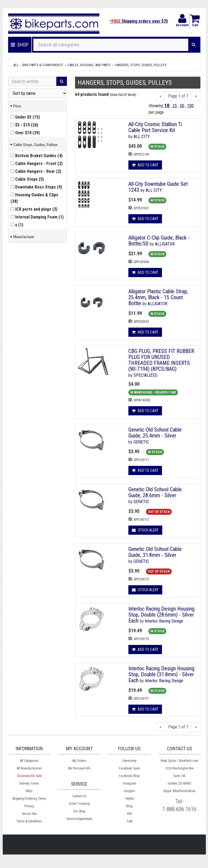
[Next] (196, 96)
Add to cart (145, 165)
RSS (129, 814)
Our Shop (79, 811)
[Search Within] (32, 81)
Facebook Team (129, 768)
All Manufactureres (29, 768)
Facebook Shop (129, 776)
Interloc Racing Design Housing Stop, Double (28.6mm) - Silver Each (161, 615)
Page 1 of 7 (178, 96)
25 (175, 106)
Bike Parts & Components (43, 65)
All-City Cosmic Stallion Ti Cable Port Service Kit (155, 127)
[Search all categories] (111, 45)
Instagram (129, 783)
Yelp (129, 821)
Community (129, 761)
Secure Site (29, 814)
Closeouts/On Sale (29, 776)
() (25, 117)
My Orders (79, 761)
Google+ (129, 791)
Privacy (29, 806)
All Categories (29, 761)
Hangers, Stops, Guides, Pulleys (141, 65)
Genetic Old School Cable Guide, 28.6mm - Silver (155, 492)
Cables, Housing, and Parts (89, 65)
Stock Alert (145, 530)
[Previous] (160, 96)
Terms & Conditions (29, 821)
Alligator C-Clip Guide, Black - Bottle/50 (159, 241)
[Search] (194, 45)
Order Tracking (79, 804)
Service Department (79, 819)
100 (190, 106)
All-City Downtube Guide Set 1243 (158, 187)
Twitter (129, 799)
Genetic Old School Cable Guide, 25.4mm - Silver (155, 433)
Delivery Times (29, 783)
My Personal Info (79, 768)
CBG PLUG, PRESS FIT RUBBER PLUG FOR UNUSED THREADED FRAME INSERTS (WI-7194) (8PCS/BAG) (161, 360)
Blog (129, 806)
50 (182, 106)
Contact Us (79, 796)
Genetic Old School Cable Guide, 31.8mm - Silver (155, 552)
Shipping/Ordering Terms (29, 799)
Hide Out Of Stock (123, 95)
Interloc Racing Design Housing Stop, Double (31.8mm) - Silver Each (161, 674)
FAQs (29, 791)
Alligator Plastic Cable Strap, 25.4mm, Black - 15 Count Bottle (158, 297)
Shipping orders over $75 (139, 21)
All (16, 65)
